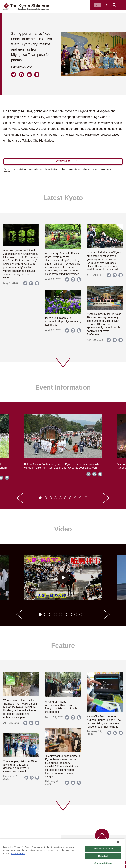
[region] (62, 853)
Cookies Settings (103, 863)
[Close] (118, 842)
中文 (106, 5)
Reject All (103, 856)
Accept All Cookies (103, 849)
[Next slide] (106, 498)
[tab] (40, 498)
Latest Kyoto (63, 198)
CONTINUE (63, 161)
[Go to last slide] (20, 498)
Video (63, 529)
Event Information (63, 387)
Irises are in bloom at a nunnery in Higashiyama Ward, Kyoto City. (63, 321)
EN (98, 5)
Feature (63, 646)
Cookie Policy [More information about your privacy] (18, 854)
